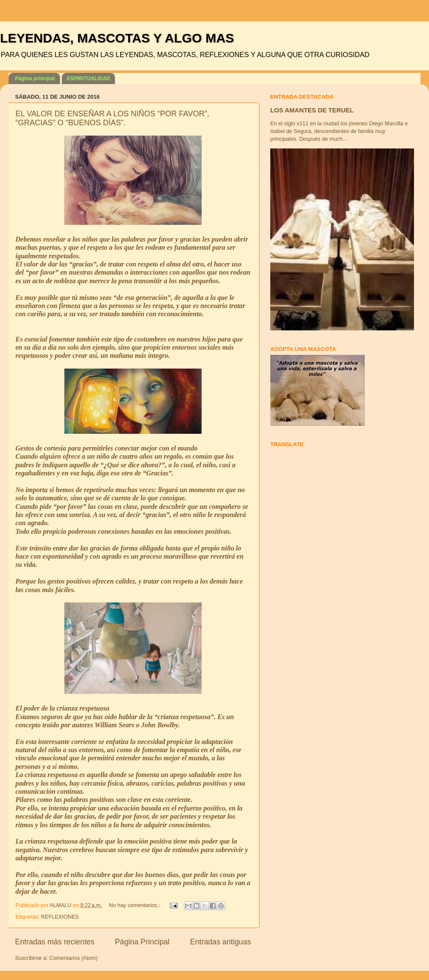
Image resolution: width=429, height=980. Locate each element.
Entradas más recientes (55, 942)
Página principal (35, 79)
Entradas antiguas (221, 942)
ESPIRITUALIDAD (89, 79)
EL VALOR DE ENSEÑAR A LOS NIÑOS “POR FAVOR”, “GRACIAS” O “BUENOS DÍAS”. (112, 118)
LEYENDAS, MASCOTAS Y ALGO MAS (117, 38)
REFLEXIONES (60, 917)
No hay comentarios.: (135, 905)
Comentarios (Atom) (74, 958)
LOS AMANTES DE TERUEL (312, 110)
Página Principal (142, 942)
